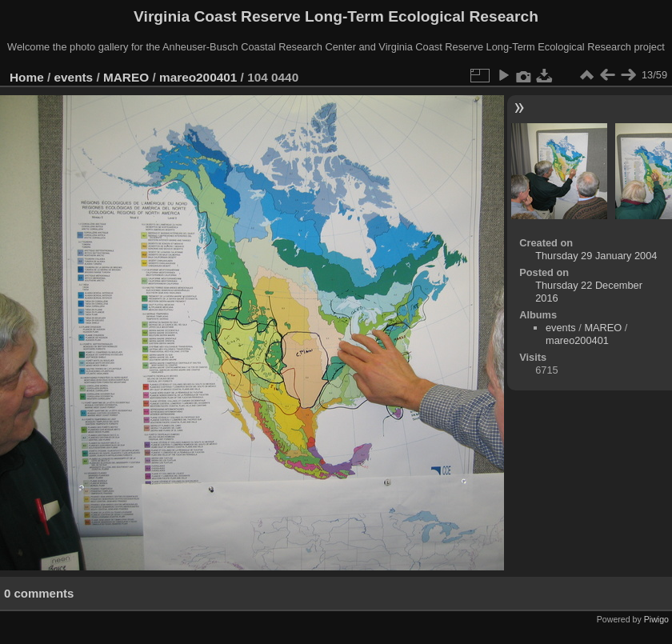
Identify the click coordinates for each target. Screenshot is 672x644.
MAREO (126, 77)
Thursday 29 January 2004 (596, 256)
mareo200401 (198, 77)
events (74, 77)
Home (27, 77)
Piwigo (656, 619)
